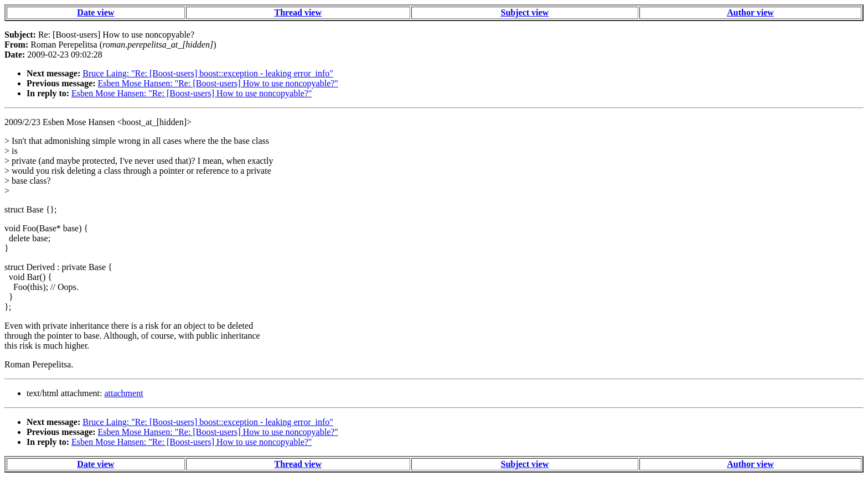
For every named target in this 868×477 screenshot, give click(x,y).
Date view (95, 12)
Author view (750, 12)
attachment (123, 393)
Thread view (298, 12)
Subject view (525, 12)
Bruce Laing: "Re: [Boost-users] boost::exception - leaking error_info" (208, 73)
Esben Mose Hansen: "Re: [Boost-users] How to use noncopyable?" (218, 83)
